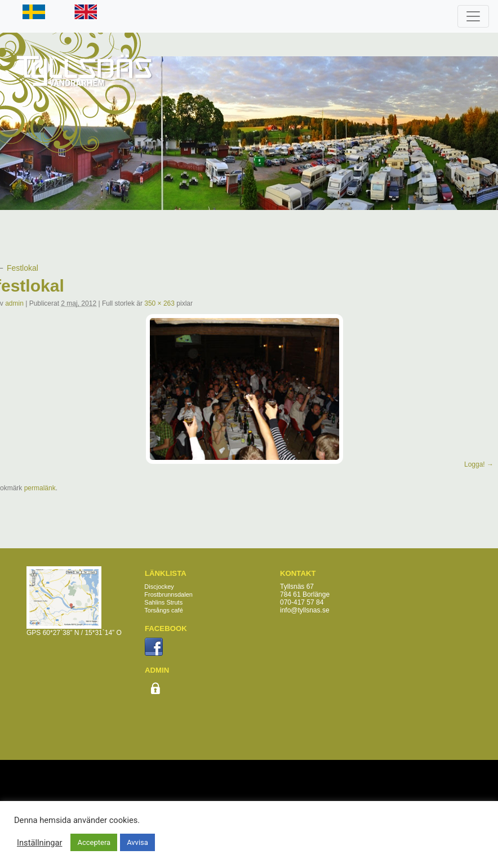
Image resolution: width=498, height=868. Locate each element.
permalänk (40, 488)
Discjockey (159, 587)
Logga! (475, 464)
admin (14, 303)
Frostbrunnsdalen (168, 594)
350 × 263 (159, 303)
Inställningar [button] (39, 843)
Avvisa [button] (137, 842)
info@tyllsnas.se (305, 610)
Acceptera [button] (94, 842)
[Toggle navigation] (473, 16)
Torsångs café (163, 610)
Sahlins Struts (163, 602)
